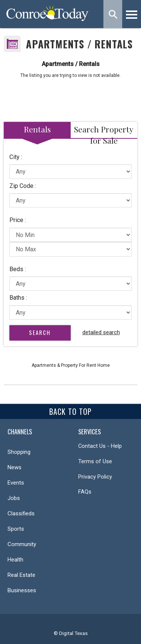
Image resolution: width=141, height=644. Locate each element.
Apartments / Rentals (79, 44)
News (14, 467)
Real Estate (21, 575)
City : (16, 157)
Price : (18, 220)
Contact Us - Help (100, 446)
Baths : (18, 298)
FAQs (85, 492)
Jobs (14, 498)
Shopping (19, 452)
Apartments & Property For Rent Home (71, 365)
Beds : (18, 269)
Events (16, 483)
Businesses (22, 590)
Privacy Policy (95, 477)
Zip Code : (23, 186)
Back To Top (70, 411)
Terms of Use (95, 461)
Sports (16, 529)
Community (22, 544)
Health (15, 560)
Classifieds (21, 513)
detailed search (101, 332)
